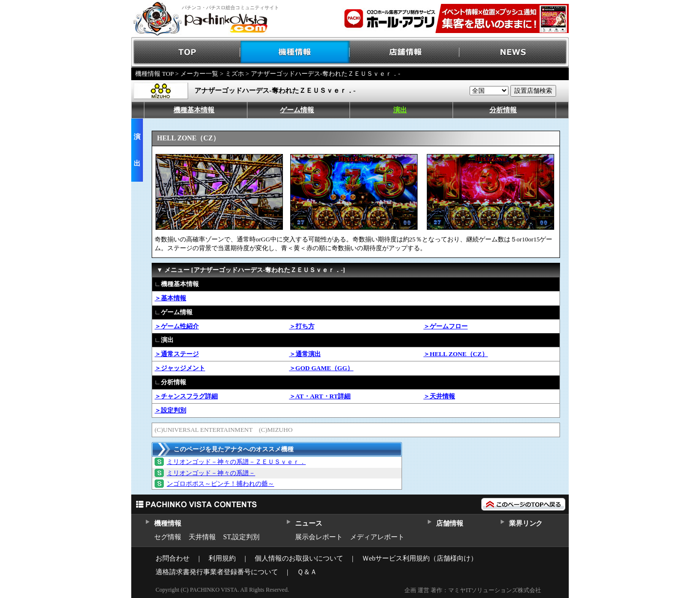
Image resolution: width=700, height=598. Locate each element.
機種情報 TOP (154, 74)
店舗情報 (405, 52)
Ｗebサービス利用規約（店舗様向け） (420, 558)
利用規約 (222, 558)
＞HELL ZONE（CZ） (456, 354)
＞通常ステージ (177, 354)
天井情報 (202, 537)
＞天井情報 (439, 396)
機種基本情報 (194, 110)
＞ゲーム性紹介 (177, 326)
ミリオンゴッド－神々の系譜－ (211, 473)
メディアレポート (377, 537)
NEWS (514, 52)
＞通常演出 (305, 354)
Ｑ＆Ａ (307, 572)
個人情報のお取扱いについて (299, 558)
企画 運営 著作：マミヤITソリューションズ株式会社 (473, 590)
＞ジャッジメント (180, 368)
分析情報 (503, 110)
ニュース (308, 523)
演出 (400, 110)
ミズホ (235, 74)
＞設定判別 (170, 410)
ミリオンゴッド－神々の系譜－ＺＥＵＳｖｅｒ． (236, 462)
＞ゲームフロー (446, 326)
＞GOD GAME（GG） (322, 368)
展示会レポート (319, 537)
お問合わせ (173, 558)
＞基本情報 (170, 298)
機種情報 (295, 52)
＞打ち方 (302, 326)
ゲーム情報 (297, 110)
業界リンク (526, 523)
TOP (186, 52)
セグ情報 (168, 537)
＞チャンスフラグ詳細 (186, 396)
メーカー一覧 (199, 74)
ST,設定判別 (241, 537)
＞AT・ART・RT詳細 (320, 396)
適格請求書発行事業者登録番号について (217, 572)
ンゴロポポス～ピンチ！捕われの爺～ (220, 484)
